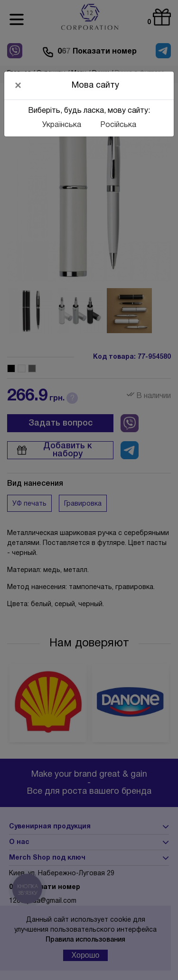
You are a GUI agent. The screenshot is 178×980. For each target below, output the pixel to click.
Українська (62, 125)
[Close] (18, 85)
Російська (118, 125)
